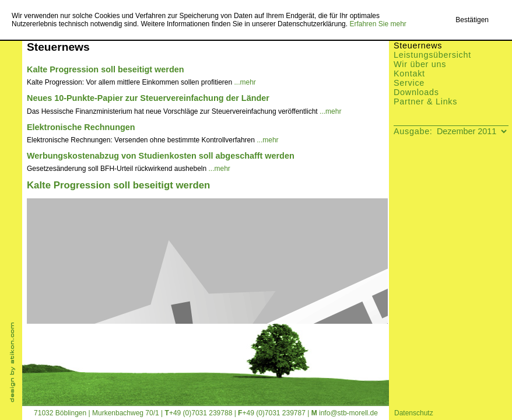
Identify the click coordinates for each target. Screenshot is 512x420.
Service (409, 83)
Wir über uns (420, 64)
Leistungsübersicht (432, 55)
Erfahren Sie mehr (378, 24)
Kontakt (409, 73)
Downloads (416, 92)
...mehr (245, 82)
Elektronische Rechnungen (81, 127)
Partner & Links (425, 101)
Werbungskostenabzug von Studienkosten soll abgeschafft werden (161, 156)
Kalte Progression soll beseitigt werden (106, 69)
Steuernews (418, 45)
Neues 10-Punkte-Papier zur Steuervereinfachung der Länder (148, 98)
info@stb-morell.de (348, 413)
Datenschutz (414, 413)
